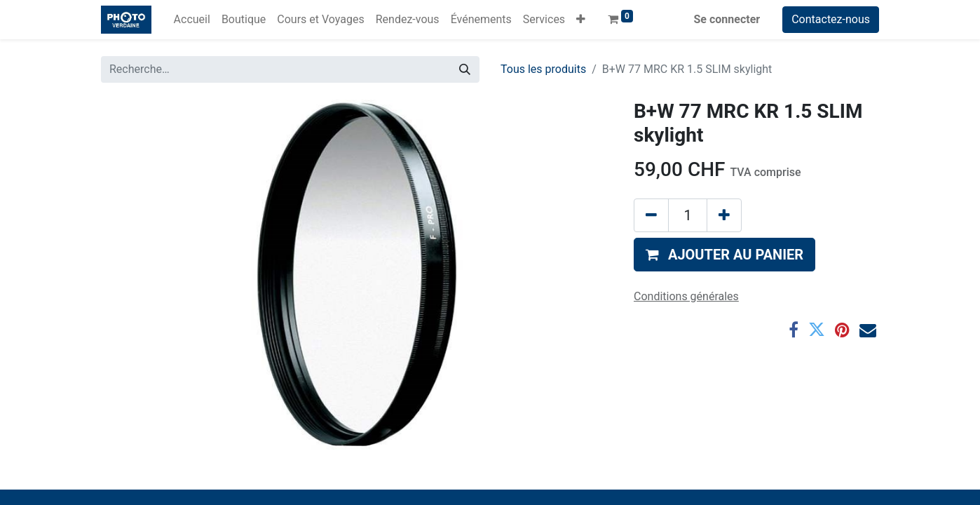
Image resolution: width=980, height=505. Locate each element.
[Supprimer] (651, 215)
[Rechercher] (465, 69)
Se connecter (727, 19)
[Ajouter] (724, 215)
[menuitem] (192, 20)
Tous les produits (543, 69)
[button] (581, 20)
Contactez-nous (831, 19)
